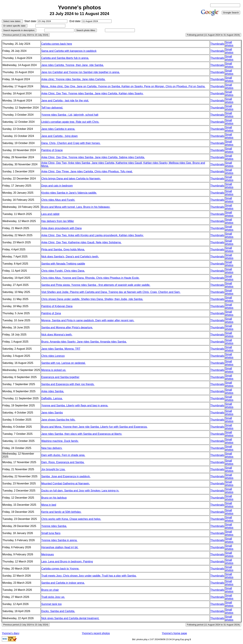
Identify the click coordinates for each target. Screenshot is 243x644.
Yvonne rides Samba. (54, 526)
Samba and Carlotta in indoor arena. (63, 583)
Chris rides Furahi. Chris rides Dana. (63, 271)
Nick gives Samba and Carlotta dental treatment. (70, 618)
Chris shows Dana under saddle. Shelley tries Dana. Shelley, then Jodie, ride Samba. (92, 299)
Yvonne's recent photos (96, 633)
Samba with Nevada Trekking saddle (63, 264)
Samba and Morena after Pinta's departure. (67, 327)
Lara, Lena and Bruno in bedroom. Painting (67, 562)
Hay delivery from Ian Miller (58, 221)
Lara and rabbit (50, 214)
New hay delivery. (52, 448)
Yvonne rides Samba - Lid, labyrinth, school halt (70, 115)
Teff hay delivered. (52, 108)
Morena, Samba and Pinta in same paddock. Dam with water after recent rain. (88, 320)
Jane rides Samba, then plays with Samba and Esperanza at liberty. (82, 434)
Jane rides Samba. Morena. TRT (61, 349)
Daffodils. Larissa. (52, 398)
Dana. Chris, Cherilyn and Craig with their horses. (71, 143)
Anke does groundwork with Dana (61, 228)
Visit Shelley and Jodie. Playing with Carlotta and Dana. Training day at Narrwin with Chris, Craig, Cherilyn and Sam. (111, 292)
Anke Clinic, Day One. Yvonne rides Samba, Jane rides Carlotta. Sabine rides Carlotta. (93, 157)
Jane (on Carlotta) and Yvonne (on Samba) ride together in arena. (80, 72)
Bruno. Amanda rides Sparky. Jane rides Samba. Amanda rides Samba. (84, 342)
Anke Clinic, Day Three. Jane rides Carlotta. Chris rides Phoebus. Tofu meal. (87, 171)
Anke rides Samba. (53, 391)
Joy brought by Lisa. (53, 469)
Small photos (229, 44)
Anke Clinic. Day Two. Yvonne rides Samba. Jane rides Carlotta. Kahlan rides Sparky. (92, 93)
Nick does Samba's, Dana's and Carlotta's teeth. (70, 257)
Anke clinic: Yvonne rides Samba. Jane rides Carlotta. (73, 79)
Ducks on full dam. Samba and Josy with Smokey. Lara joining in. (80, 491)
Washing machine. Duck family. (60, 441)
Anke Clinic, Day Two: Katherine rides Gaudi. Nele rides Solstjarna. (81, 242)
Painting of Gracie (52, 150)
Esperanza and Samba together (60, 377)
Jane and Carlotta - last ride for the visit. (65, 101)
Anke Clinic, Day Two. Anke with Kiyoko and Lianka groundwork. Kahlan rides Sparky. (92, 235)
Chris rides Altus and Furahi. (58, 200)
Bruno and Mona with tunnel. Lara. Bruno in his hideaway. (76, 207)
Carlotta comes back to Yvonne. (60, 569)
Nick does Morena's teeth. (57, 335)
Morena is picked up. (54, 370)
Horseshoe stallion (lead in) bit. (60, 547)
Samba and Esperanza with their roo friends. (68, 384)
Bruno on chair (50, 590)
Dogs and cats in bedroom (57, 186)
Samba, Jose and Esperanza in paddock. (66, 476)
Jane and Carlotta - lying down (59, 136)
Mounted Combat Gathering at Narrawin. (65, 484)
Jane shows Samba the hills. (58, 420)
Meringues (48, 554)
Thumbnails (217, 44)
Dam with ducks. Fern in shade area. (63, 455)
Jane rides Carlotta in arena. (58, 129)
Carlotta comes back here (57, 44)
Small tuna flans (51, 533)
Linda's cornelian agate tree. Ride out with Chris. (70, 122)
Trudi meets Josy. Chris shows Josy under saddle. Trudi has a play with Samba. (89, 576)
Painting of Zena (51, 313)
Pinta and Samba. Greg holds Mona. (63, 249)
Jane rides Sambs (52, 413)
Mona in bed (49, 505)
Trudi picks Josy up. (53, 597)
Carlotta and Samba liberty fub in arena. (65, 58)
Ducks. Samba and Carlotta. (58, 611)
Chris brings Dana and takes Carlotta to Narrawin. (71, 179)
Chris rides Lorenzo (53, 356)
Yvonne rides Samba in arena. (59, 540)
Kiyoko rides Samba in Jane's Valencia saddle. (69, 193)
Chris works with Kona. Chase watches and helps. (71, 519)
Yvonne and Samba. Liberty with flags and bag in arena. (75, 405)
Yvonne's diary (11, 633)
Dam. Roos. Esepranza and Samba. (63, 462)
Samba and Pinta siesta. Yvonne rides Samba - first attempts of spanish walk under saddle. (96, 285)
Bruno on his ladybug (54, 498)
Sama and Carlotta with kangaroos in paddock (69, 51)
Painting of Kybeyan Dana (57, 306)
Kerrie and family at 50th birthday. (61, 512)
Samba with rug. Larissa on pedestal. (63, 363)
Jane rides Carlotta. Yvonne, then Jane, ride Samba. (72, 65)
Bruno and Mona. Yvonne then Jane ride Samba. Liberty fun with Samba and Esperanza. (94, 427)
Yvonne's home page (174, 633)
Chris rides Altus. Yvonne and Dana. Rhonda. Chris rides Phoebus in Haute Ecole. (90, 278)
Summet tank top (51, 604)
